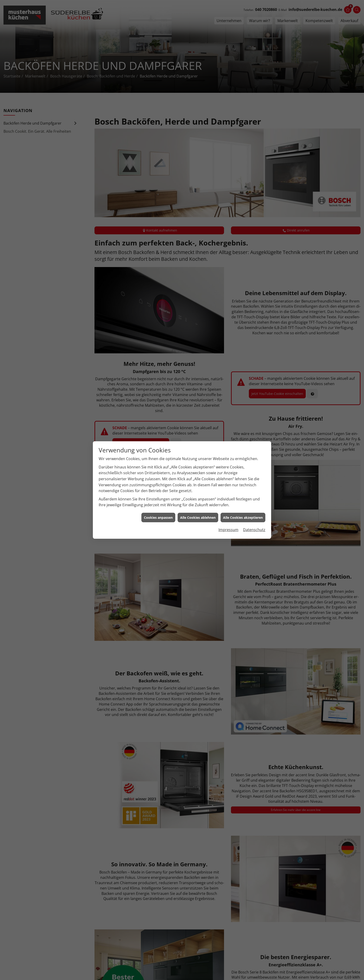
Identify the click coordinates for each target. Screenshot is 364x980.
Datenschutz (254, 514)
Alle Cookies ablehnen (198, 501)
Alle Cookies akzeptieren (243, 501)
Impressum (228, 514)
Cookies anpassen (158, 501)
